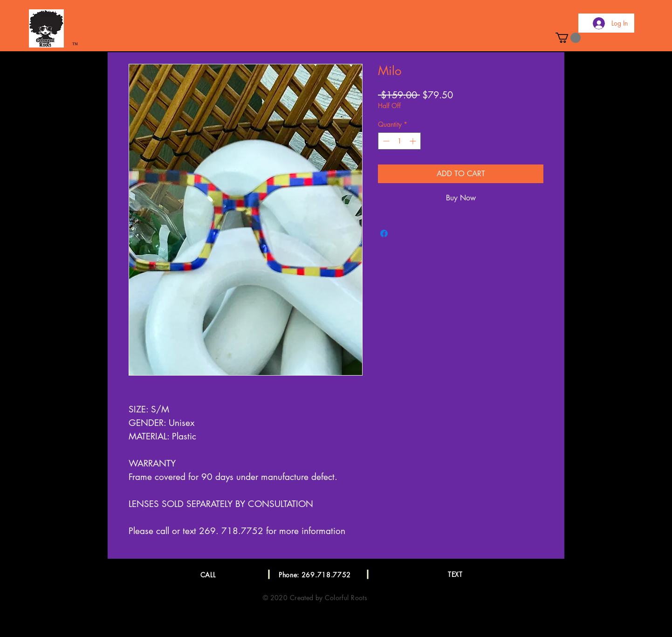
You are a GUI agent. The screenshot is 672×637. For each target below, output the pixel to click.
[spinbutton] (399, 141)
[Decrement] (385, 141)
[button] (568, 38)
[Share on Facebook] (384, 233)
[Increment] (414, 141)
